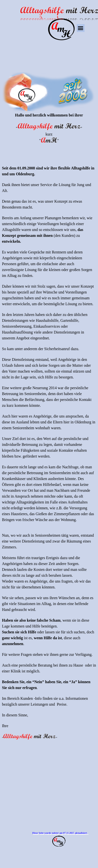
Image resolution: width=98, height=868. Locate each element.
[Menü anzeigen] (81, 28)
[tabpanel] (49, 394)
